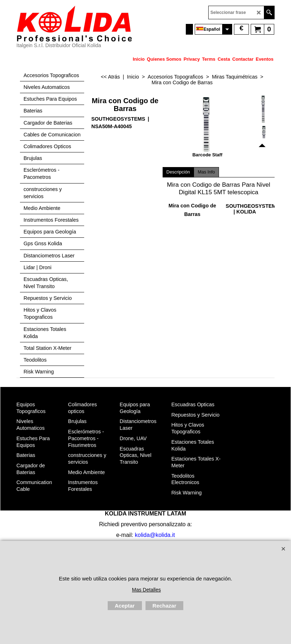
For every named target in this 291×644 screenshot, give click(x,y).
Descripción (178, 172)
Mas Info (206, 172)
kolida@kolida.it (155, 535)
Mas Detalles (146, 590)
